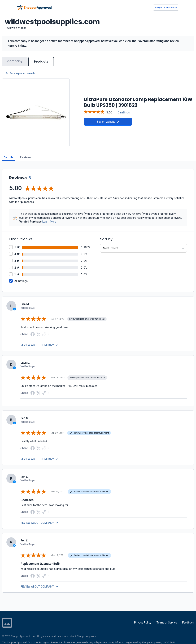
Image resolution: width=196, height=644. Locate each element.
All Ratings (21, 281)
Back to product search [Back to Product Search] (20, 73)
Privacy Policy (143, 623)
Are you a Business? (166, 7)
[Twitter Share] (38, 334)
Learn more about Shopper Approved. (77, 636)
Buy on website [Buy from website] (108, 122)
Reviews (26, 157)
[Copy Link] (44, 334)
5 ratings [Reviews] (124, 112)
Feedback (188, 623)
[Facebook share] (33, 334)
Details (8, 157)
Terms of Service (167, 623)
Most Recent (111, 248)
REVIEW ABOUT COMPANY (37, 345)
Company (15, 61)
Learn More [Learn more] (49, 222)
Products (41, 61)
